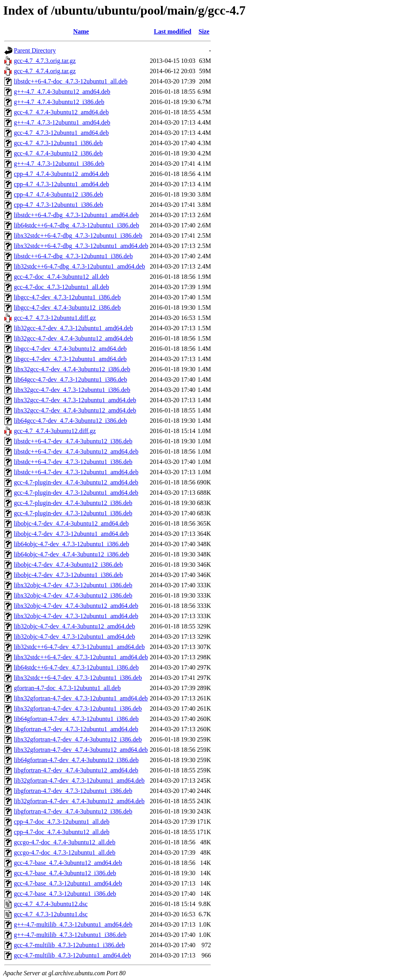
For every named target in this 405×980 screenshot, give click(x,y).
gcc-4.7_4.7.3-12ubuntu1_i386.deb (58, 143)
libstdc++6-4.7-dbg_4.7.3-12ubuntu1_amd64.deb (76, 215)
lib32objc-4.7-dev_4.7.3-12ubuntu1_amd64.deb (75, 637)
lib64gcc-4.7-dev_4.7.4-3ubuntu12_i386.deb (70, 421)
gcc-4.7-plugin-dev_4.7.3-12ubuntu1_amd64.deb (76, 493)
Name (81, 31)
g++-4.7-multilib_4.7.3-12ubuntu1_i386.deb (70, 935)
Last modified (173, 31)
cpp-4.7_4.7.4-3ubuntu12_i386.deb (59, 194)
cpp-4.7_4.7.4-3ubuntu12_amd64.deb (62, 174)
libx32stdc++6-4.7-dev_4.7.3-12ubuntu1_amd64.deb (81, 657)
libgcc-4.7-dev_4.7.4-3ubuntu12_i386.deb (67, 307)
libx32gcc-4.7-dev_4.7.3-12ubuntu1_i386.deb (72, 390)
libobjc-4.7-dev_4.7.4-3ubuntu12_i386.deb (68, 565)
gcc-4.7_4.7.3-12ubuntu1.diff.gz (55, 318)
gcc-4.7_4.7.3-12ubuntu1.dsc (51, 914)
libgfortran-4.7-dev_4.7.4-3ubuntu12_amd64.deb (76, 770)
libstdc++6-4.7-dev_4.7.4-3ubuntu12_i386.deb (73, 441)
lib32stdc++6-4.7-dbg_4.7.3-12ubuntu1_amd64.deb (79, 266)
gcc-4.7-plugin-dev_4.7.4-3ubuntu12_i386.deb (73, 503)
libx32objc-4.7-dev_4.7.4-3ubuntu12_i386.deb (73, 595)
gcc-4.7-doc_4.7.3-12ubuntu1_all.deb (62, 287)
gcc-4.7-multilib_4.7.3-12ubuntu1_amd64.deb (72, 955)
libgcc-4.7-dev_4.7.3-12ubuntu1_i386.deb (67, 297)
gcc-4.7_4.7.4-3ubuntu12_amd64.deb (61, 112)
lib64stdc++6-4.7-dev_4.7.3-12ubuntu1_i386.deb (76, 667)
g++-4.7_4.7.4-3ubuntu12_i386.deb (59, 102)
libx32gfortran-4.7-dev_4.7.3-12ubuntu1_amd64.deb (81, 698)
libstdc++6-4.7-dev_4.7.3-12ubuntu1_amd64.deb (76, 472)
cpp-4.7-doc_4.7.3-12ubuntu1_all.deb (62, 822)
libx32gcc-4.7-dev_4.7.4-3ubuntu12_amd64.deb (75, 410)
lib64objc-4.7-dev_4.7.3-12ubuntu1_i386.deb (72, 544)
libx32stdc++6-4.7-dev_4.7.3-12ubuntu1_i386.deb (78, 678)
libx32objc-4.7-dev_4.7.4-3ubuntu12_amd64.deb (76, 606)
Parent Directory (35, 50)
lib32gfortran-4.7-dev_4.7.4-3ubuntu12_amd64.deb (79, 801)
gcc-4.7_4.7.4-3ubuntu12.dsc (51, 904)
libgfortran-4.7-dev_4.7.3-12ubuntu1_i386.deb (73, 791)
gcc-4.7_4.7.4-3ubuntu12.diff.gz (55, 431)
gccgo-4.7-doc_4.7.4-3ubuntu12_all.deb (65, 842)
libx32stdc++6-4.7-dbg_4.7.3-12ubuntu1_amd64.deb (81, 246)
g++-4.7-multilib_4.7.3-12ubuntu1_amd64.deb (73, 924)
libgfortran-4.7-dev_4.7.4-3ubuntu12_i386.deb (73, 811)
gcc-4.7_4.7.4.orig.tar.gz (45, 71)
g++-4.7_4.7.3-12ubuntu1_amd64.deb (62, 122)
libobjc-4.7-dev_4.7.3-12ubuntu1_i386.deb (68, 575)
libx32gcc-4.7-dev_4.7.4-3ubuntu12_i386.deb (72, 369)
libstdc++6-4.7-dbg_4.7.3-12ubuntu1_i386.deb (73, 256)
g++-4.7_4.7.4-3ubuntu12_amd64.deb (62, 92)
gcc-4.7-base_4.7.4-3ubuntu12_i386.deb (65, 873)
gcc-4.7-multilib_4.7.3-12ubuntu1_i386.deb (69, 945)
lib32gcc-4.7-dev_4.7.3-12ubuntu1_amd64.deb (73, 328)
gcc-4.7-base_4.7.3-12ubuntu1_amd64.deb (68, 883)
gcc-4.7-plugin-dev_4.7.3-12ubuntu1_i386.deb (73, 513)
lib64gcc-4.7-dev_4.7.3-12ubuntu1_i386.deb (70, 379)
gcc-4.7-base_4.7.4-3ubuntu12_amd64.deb (68, 863)
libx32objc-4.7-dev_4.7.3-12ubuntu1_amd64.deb (76, 616)
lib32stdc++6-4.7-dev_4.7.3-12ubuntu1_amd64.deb (79, 647)
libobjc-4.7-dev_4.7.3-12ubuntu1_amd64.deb (71, 534)
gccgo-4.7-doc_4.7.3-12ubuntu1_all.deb (65, 852)
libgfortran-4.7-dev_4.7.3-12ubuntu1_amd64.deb (76, 729)
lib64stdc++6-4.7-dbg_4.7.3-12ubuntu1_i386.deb (77, 225)
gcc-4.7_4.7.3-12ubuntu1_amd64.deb (61, 133)
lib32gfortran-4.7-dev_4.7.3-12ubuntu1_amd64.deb (79, 780)
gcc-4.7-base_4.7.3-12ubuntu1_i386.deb (65, 894)
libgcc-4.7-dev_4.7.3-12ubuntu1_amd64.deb (70, 359)
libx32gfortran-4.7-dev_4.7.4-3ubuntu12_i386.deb (78, 739)
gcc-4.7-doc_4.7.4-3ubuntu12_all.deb (62, 277)
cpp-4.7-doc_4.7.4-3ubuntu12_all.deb (62, 832)
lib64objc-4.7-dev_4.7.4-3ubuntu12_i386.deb (72, 554)
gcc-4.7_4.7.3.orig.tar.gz (45, 61)
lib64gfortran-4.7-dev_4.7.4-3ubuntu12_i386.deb (76, 760)
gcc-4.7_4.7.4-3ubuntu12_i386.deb (58, 153)
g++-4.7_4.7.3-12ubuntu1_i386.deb (59, 164)
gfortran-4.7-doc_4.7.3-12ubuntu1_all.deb (67, 688)
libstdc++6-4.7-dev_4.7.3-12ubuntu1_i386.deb (73, 462)
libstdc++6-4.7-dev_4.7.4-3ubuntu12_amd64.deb (76, 451)
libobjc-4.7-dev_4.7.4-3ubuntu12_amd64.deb (71, 523)
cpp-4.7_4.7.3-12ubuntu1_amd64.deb (62, 184)
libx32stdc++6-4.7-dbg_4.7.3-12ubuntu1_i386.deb (78, 236)
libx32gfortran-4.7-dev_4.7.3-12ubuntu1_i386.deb (78, 709)
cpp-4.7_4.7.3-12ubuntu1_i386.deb (59, 205)
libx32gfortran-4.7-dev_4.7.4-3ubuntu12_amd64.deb (81, 750)
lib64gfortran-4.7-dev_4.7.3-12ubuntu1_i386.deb (76, 719)
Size (204, 31)
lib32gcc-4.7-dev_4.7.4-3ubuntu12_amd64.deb (73, 338)
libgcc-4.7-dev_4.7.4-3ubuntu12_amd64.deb (70, 349)
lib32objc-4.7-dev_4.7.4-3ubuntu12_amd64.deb (75, 626)
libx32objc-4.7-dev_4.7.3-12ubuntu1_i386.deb (73, 585)
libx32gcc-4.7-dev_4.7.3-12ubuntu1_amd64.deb (75, 400)
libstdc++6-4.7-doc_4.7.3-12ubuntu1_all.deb (71, 81)
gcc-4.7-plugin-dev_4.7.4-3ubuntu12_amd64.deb (76, 482)
